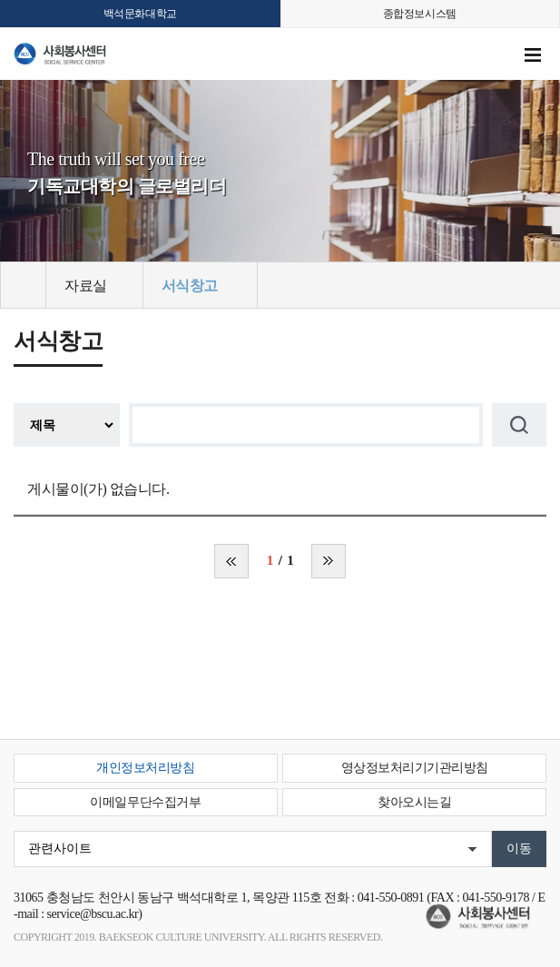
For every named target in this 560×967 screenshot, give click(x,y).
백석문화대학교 (140, 14)
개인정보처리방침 (145, 768)
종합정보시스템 (420, 14)
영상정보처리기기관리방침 (415, 768)
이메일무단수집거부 (145, 802)
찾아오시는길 (414, 802)
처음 (231, 561)
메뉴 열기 (533, 55)
